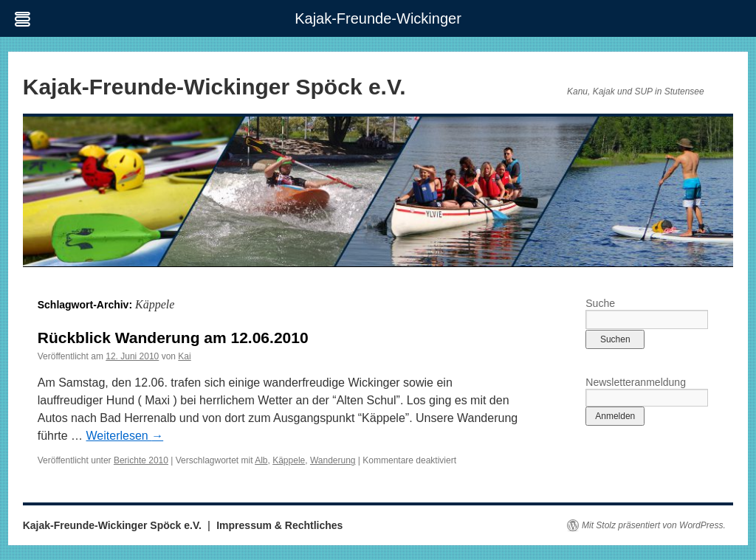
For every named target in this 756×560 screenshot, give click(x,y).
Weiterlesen (125, 436)
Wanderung (333, 460)
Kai (184, 356)
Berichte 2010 (141, 460)
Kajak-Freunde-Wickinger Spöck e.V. (214, 87)
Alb (261, 460)
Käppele (289, 460)
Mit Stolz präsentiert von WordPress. (654, 525)
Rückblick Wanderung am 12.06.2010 (173, 338)
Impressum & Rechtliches (279, 525)
